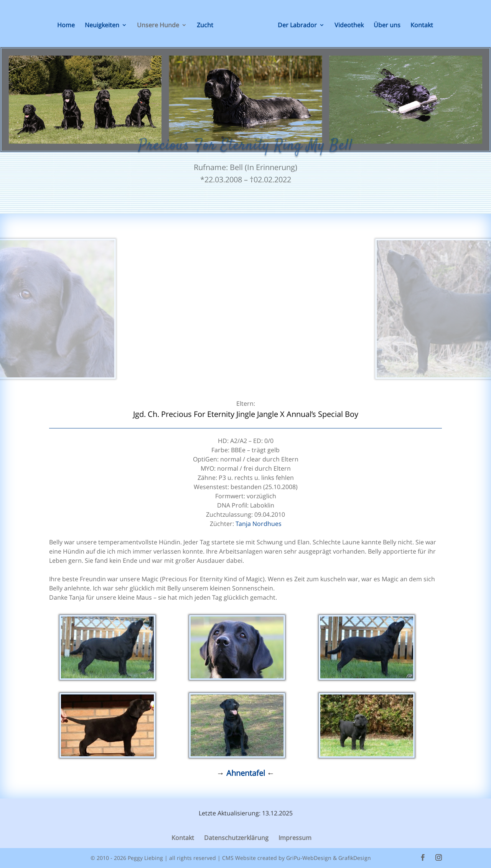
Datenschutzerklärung (236, 838)
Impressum (295, 838)
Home (66, 26)
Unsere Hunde (158, 26)
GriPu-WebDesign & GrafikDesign (329, 858)
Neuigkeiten (102, 26)
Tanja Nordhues (259, 524)
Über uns (387, 26)
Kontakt (422, 26)
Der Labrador (297, 26)
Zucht (205, 26)
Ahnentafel (247, 773)
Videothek (349, 26)
